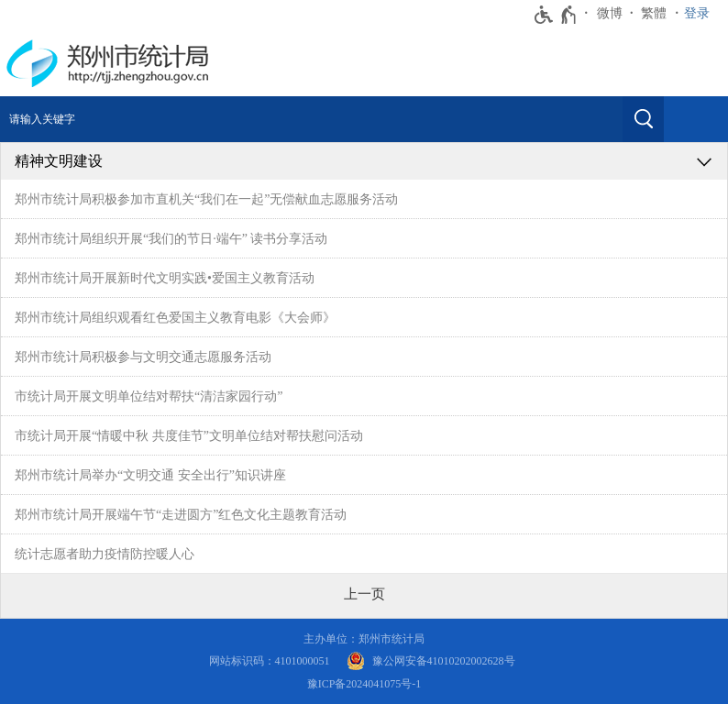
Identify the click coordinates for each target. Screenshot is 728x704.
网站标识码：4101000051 (270, 661)
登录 (697, 13)
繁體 (654, 13)
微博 (610, 13)
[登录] (701, 14)
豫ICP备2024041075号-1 (364, 684)
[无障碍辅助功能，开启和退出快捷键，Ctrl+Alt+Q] (556, 15)
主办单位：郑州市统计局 (364, 639)
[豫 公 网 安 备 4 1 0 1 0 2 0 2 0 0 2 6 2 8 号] (431, 661)
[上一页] (364, 594)
